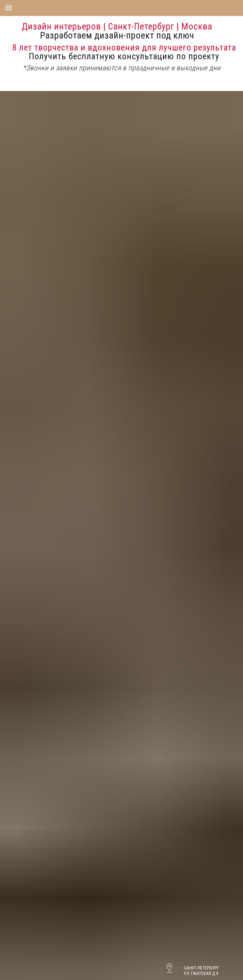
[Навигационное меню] (8, 8)
